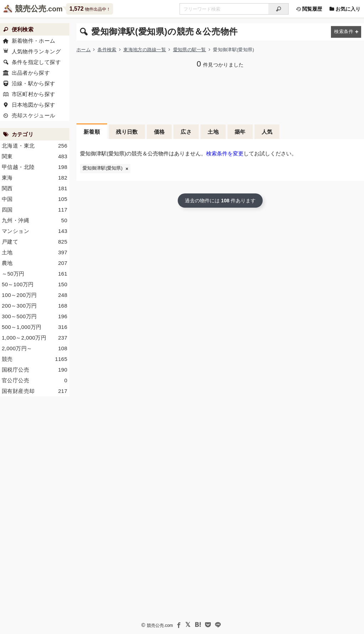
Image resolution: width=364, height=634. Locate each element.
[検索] (279, 9)
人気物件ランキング (36, 51)
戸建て (35, 242)
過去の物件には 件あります (220, 201)
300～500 (35, 316)
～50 (35, 274)
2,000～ (35, 348)
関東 (35, 156)
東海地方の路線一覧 (145, 50)
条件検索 (107, 50)
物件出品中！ (90, 9)
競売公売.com (160, 625)
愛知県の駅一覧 (190, 50)
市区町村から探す (34, 94)
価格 (159, 132)
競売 (35, 359)
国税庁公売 (35, 370)
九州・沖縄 (35, 220)
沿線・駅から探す (34, 83)
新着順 (92, 132)
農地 (35, 263)
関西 (35, 188)
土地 (213, 132)
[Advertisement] (35, 510)
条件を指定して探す (36, 62)
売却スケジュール (34, 115)
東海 (35, 178)
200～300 (35, 306)
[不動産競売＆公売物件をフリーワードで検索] (224, 9)
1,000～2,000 (35, 338)
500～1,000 (35, 327)
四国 (35, 210)
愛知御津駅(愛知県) (102, 168)
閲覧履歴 (309, 9)
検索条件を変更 (225, 153)
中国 (35, 199)
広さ (186, 132)
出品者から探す (31, 73)
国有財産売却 (35, 391)
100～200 (35, 295)
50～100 (35, 284)
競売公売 (31, 9)
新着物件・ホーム (34, 41)
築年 (240, 132)
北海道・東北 (35, 146)
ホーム (84, 50)
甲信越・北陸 (35, 167)
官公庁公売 (35, 380)
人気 (267, 132)
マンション (35, 231)
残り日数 (127, 132)
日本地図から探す (34, 105)
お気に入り (345, 9)
